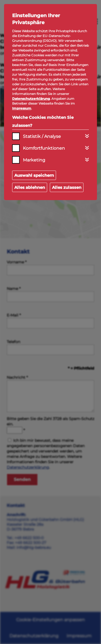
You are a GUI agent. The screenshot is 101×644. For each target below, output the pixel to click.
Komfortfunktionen (44, 148)
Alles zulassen (67, 187)
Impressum (22, 108)
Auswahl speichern (34, 175)
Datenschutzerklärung (31, 99)
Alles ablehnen (30, 187)
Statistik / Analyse (42, 136)
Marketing (34, 160)
